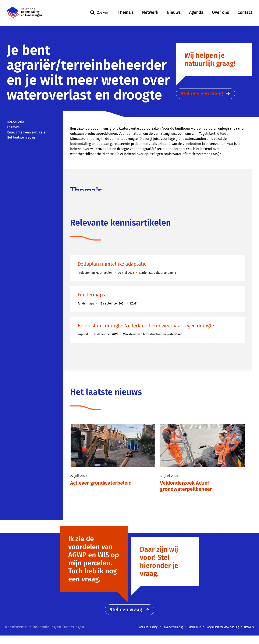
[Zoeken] (99, 13)
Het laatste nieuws (21, 137)
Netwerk (150, 13)
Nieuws (174, 13)
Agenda (196, 13)
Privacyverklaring (173, 636)
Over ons (220, 13)
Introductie (15, 122)
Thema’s (126, 13)
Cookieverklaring (148, 636)
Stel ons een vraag (205, 96)
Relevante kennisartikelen (27, 132)
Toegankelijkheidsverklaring (223, 636)
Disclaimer (195, 636)
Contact (245, 13)
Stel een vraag (130, 618)
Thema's (13, 127)
